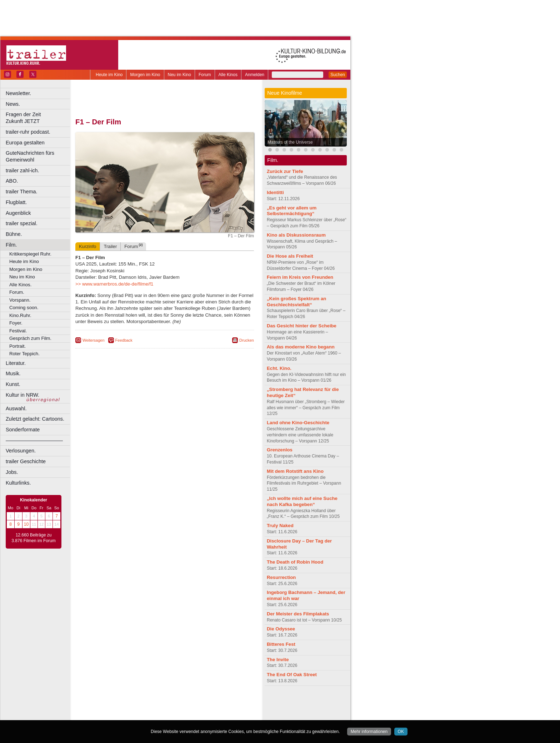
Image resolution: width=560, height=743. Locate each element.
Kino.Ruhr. (20, 315)
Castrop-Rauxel (147, 715)
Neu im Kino (179, 75)
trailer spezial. (22, 223)
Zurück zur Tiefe (285, 171)
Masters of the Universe (290, 142)
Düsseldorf (196, 715)
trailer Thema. (22, 192)
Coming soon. (24, 308)
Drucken (247, 340)
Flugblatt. (16, 202)
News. (13, 104)
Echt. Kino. (279, 368)
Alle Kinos (228, 75)
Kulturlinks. (18, 483)
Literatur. (16, 363)
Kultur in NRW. (22, 395)
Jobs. (12, 472)
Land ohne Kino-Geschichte (298, 423)
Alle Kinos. (20, 285)
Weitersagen (94, 340)
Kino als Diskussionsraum (296, 235)
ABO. (12, 181)
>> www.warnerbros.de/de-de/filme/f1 (114, 284)
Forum (205, 75)
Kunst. (13, 384)
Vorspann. (20, 300)
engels (143, 709)
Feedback (124, 340)
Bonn (125, 715)
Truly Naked (280, 526)
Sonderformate (23, 430)
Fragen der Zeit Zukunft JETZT (39, 118)
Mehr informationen (369, 732)
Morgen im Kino (145, 75)
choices (127, 709)
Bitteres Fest (281, 644)
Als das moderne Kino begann (301, 347)
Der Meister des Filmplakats (298, 614)
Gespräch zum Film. (30, 338)
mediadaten (223, 703)
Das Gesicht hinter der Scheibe (302, 326)
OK (401, 732)
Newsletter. (18, 93)
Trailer (110, 246)
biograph (107, 709)
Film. (11, 245)
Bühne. (14, 234)
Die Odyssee (281, 629)
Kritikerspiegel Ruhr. (30, 254)
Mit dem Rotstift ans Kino (295, 471)
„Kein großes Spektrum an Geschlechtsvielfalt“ (296, 302)
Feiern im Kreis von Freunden (300, 277)
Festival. (18, 331)
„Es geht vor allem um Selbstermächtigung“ (292, 211)
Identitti (275, 192)
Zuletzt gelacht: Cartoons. (35, 419)
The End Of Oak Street (292, 675)
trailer (165, 709)
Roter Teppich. (24, 354)
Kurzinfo (87, 246)
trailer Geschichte (26, 461)
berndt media (134, 703)
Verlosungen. (21, 451)
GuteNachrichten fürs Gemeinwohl (30, 156)
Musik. (13, 373)
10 (26, 524)
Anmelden (255, 75)
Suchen (338, 75)
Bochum (110, 715)
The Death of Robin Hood (295, 562)
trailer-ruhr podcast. (28, 132)
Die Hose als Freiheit (290, 256)
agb (205, 703)
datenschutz (186, 703)
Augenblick (18, 213)
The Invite (278, 660)
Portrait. (17, 346)
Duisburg (217, 715)
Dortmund (174, 715)
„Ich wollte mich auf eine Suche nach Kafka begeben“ (302, 501)
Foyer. (16, 323)
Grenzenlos (280, 450)
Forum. (17, 292)
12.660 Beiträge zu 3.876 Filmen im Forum (33, 538)
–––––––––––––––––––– (34, 440)
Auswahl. (16, 408)
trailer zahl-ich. (22, 170)
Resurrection (281, 577)
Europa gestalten (25, 143)
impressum (161, 703)
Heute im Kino (109, 75)
